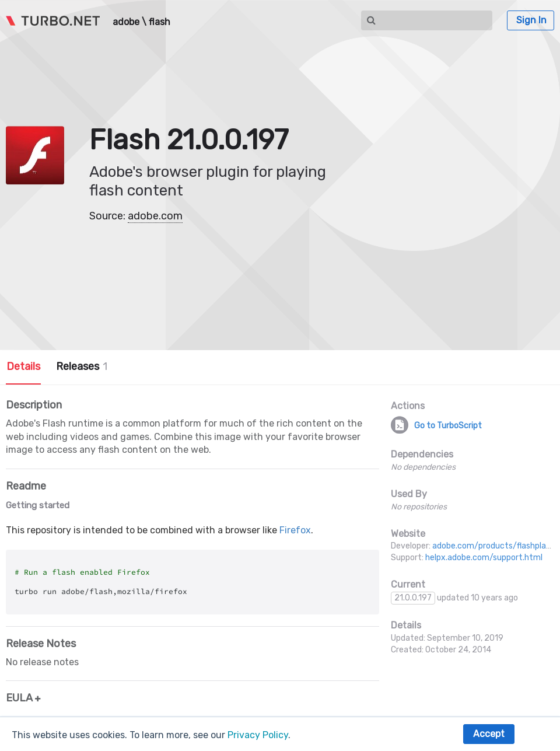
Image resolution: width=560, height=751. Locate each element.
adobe (126, 22)
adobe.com (155, 216)
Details (23, 366)
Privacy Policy (258, 735)
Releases (82, 366)
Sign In (531, 20)
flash (160, 22)
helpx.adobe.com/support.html (484, 558)
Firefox (295, 530)
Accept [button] (489, 734)
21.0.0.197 (413, 598)
